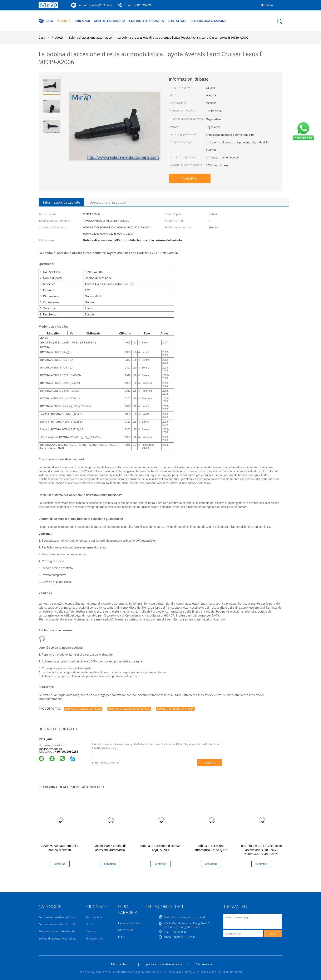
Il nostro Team (95, 938)
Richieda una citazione (208, 21)
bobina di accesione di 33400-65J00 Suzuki (161, 848)
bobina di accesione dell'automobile (129, 709)
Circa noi (83, 21)
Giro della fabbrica (110, 21)
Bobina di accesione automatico (59, 938)
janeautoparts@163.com (95, 5)
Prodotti (64, 21)
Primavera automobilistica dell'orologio (63, 931)
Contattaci (177, 21)
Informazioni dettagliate (61, 202)
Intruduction (94, 917)
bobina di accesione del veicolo (83, 709)
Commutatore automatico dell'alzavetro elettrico (69, 924)
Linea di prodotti (129, 923)
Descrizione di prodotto (108, 202)
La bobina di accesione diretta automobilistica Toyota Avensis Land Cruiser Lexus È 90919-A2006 (183, 37)
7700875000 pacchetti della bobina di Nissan (60, 848)
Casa (46, 21)
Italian (269, 5)
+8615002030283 (50, 749)
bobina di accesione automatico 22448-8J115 (211, 848)
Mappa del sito (122, 964)
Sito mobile (204, 964)
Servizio (91, 931)
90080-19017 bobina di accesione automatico (110, 848)
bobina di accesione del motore (175, 709)
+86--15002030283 (138, 5)
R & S (121, 937)
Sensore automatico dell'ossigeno (60, 917)
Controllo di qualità (146, 21)
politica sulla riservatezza (164, 964)
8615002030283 (67, 751)
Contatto (209, 762)
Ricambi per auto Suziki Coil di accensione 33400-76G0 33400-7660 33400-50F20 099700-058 (261, 852)
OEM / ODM (126, 930)
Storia (90, 924)
